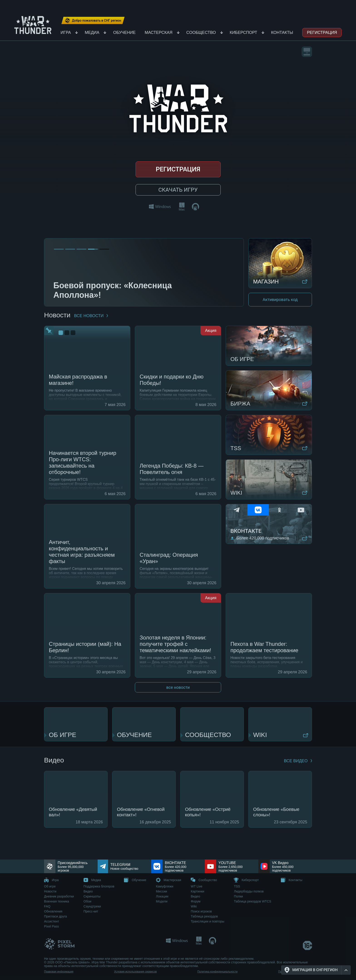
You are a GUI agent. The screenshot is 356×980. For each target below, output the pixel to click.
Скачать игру (178, 190)
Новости (50, 891)
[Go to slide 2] (70, 249)
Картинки (197, 891)
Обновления (53, 911)
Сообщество (201, 33)
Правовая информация (59, 972)
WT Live (197, 886)
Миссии (162, 891)
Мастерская (158, 33)
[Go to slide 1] (59, 249)
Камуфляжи (165, 886)
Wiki (194, 906)
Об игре (50, 886)
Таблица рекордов (204, 916)
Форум (196, 901)
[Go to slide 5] (104, 249)
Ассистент (52, 921)
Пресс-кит (91, 911)
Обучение (124, 33)
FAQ (47, 906)
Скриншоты (92, 896)
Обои (88, 901)
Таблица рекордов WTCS (252, 901)
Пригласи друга (56, 916)
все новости (91, 316)
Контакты (282, 33)
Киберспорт (244, 33)
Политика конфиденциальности (217, 972)
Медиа (92, 33)
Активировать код (280, 300)
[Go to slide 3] (82, 249)
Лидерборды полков (249, 891)
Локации (162, 896)
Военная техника (57, 901)
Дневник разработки (59, 896)
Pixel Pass (51, 926)
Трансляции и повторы (207, 921)
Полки (238, 896)
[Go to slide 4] (93, 249)
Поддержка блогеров (99, 886)
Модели (162, 901)
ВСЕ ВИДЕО (298, 761)
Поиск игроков (201, 911)
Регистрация (322, 33)
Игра (66, 33)
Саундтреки (92, 906)
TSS (237, 886)
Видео (88, 891)
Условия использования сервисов (135, 972)
